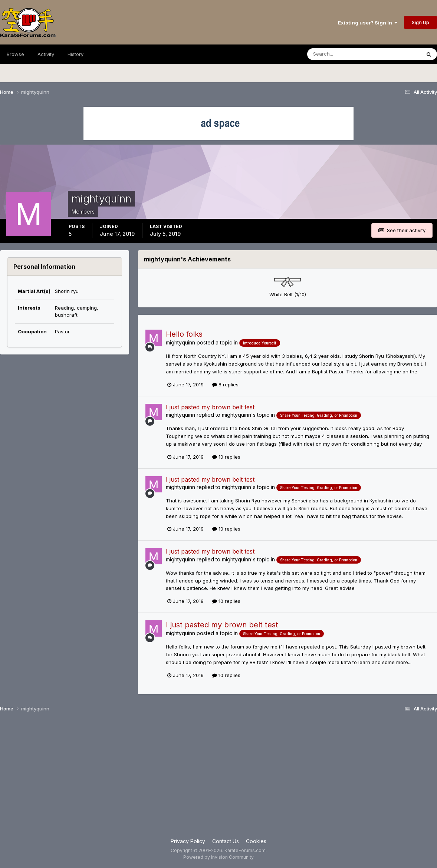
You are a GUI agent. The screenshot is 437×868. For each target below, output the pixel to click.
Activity (46, 54)
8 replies (225, 385)
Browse (15, 54)
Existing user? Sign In (368, 23)
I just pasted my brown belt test (210, 407)
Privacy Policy (188, 841)
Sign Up (420, 22)
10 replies (226, 457)
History (75, 54)
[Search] (344, 54)
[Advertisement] (218, 778)
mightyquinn (180, 342)
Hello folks (184, 334)
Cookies (256, 841)
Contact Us (226, 841)
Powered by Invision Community (218, 857)
